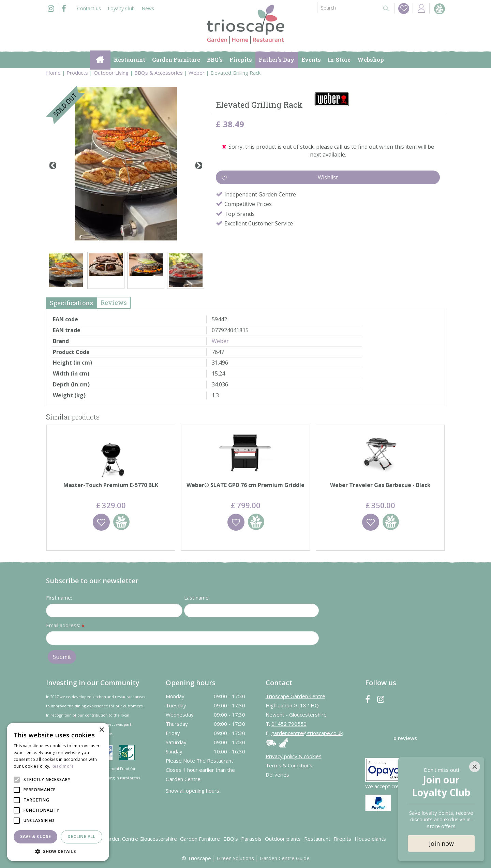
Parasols (251, 839)
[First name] (114, 610)
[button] (58, 851)
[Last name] (251, 610)
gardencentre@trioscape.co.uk (307, 733)
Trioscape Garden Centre (295, 696)
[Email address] (182, 638)
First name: (59, 598)
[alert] (58, 792)
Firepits (342, 839)
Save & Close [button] (35, 836)
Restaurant (317, 839)
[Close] (475, 767)
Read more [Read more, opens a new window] (63, 766)
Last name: (197, 598)
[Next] (199, 165)
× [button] (101, 730)
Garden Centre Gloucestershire (140, 839)
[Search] (347, 8)
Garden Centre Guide (285, 858)
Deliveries (277, 775)
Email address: (65, 626)
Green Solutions (235, 858)
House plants (370, 839)
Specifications (71, 303)
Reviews (114, 303)
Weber (220, 341)
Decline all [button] (81, 836)
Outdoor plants (283, 839)
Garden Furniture (200, 839)
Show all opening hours (192, 791)
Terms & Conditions (289, 765)
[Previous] (53, 165)
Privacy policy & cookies (294, 756)
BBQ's (231, 839)
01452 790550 (289, 724)
